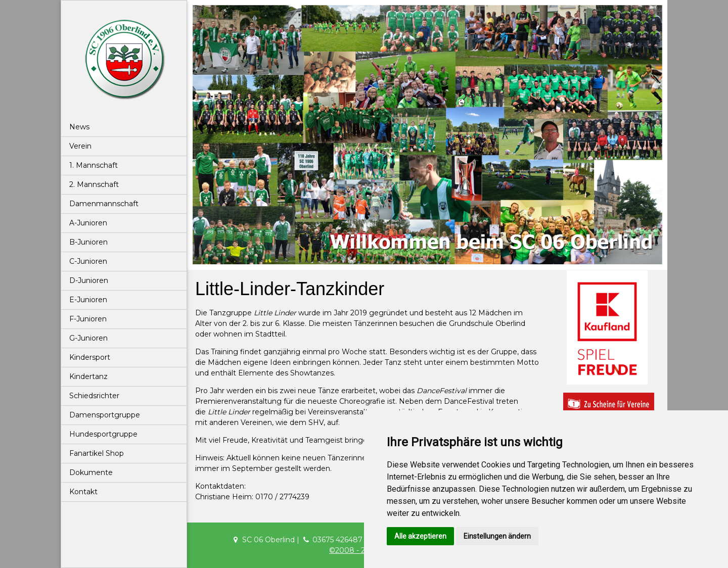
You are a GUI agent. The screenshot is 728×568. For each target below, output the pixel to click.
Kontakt (83, 492)
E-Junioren (88, 300)
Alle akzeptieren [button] (420, 536)
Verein (80, 146)
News (79, 127)
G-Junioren (88, 338)
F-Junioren (88, 319)
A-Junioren (88, 223)
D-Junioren (89, 280)
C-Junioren (88, 261)
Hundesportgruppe (103, 434)
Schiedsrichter (94, 396)
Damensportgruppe (105, 415)
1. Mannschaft (94, 165)
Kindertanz (88, 376)
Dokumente (91, 472)
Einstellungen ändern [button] (497, 536)
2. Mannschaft (94, 184)
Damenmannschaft (104, 204)
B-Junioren (88, 242)
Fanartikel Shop (97, 453)
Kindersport (90, 357)
